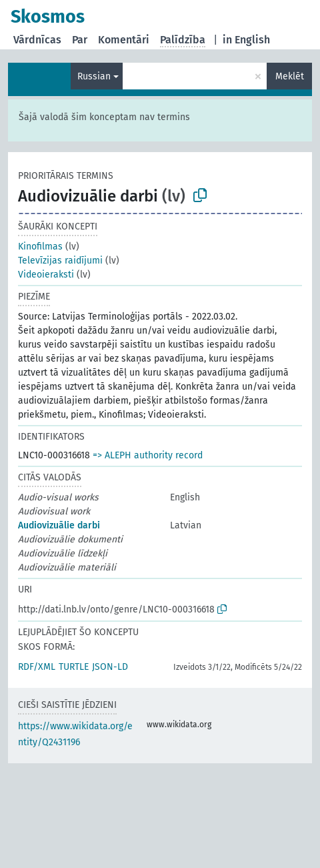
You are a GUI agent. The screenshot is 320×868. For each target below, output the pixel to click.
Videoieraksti (46, 275)
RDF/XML (37, 667)
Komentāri (124, 40)
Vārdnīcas (37, 40)
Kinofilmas (40, 247)
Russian (94, 76)
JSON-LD (110, 667)
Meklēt (290, 76)
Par (80, 40)
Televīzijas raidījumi (60, 261)
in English (246, 40)
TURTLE (74, 667)
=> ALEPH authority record (148, 455)
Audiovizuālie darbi (59, 525)
